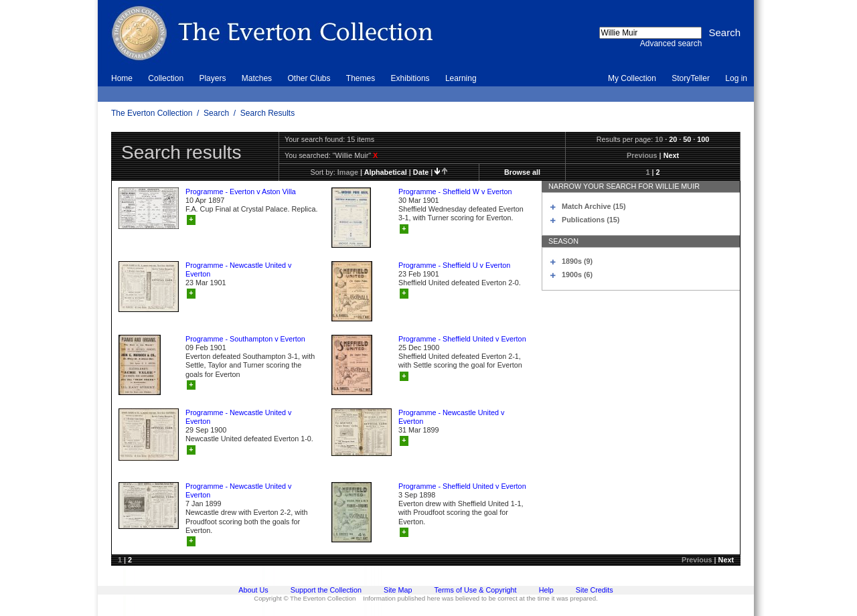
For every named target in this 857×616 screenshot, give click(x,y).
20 (673, 139)
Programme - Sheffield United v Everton (462, 339)
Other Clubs (309, 78)
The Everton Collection (152, 113)
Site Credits (595, 590)
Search (216, 113)
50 (687, 139)
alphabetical (386, 172)
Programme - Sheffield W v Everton (455, 191)
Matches (257, 78)
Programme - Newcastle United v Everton (238, 269)
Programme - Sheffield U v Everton (454, 265)
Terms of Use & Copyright (476, 590)
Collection (166, 78)
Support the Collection (326, 590)
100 (703, 139)
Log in (736, 78)
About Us (253, 590)
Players (212, 78)
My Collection (632, 78)
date (421, 172)
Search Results (267, 113)
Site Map (398, 590)
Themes (361, 78)
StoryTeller (691, 78)
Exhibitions (410, 78)
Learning (461, 78)
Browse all (522, 172)
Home (122, 78)
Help (546, 590)
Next (671, 155)
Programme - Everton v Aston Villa (241, 191)
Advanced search (671, 44)
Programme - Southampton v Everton (245, 339)
